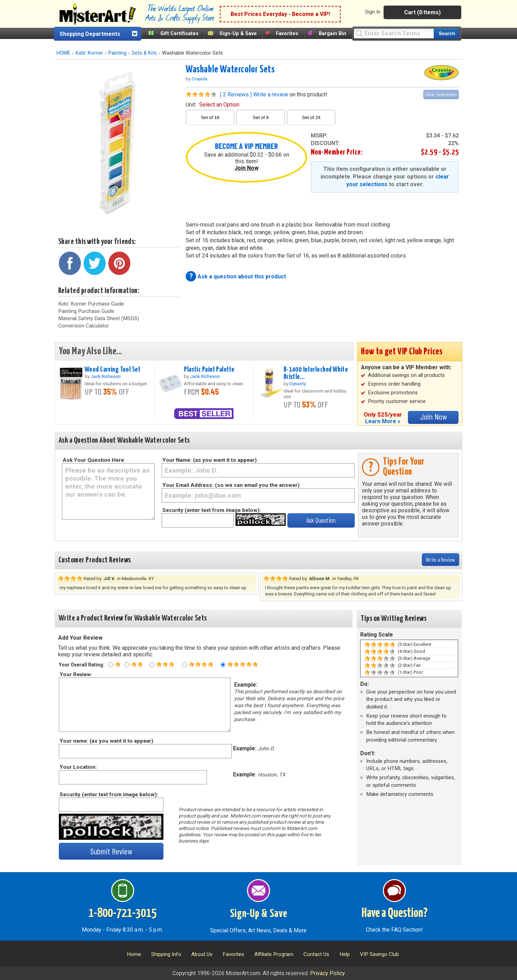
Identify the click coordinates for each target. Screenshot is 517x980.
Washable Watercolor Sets (230, 70)
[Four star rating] (185, 665)
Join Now (246, 168)
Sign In (373, 12)
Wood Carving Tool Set (113, 370)
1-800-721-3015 (122, 914)
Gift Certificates (179, 34)
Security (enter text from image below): (212, 510)
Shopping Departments (90, 34)
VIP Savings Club (379, 954)
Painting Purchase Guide (86, 311)
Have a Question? (395, 914)
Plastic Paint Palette (209, 370)
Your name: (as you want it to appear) (106, 741)
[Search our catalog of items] (446, 34)
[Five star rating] (223, 665)
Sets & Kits (144, 53)
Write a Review (441, 559)
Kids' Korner (89, 53)
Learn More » (383, 421)
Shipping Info (166, 954)
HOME (63, 53)
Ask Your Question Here (93, 460)
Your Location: (78, 767)
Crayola (199, 79)
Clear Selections (441, 94)
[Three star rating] (152, 665)
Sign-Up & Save (238, 34)
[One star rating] (111, 665)
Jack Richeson (106, 376)
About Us (202, 954)
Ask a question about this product (242, 276)
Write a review (271, 94)
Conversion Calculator (84, 326)
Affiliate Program (274, 954)
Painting (117, 53)
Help (345, 954)
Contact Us (316, 954)
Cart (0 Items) (422, 12)
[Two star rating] (127, 665)
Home (134, 954)
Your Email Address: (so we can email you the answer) (231, 485)
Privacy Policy (327, 973)
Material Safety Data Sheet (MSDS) (99, 318)
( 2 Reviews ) (236, 94)
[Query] (394, 33)
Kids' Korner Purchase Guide (91, 304)
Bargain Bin (333, 34)
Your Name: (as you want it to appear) (210, 460)
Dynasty (298, 384)
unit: (213, 105)
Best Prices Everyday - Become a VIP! (280, 14)
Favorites (287, 34)
